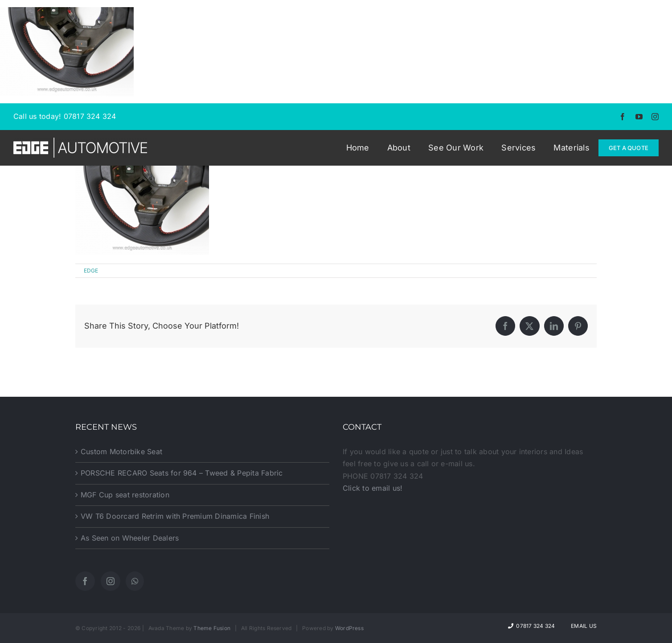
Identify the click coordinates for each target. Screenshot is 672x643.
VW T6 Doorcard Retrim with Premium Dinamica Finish (175, 516)
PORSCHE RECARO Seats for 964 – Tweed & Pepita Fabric (182, 473)
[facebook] (623, 117)
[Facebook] (85, 581)
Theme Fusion (212, 628)
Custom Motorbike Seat (121, 452)
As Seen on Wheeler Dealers (130, 538)
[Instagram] (111, 581)
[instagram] (655, 117)
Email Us (582, 626)
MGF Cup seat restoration (125, 495)
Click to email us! (373, 488)
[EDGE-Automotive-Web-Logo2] (80, 141)
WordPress (349, 628)
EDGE (91, 271)
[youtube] (639, 117)
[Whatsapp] (135, 581)
